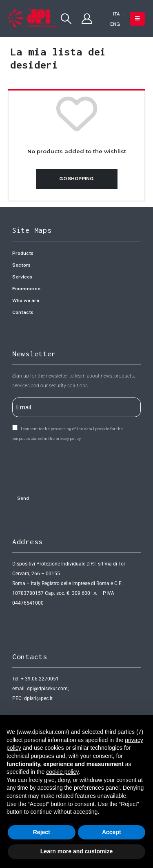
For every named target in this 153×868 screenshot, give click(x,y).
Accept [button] (112, 832)
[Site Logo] (33, 19)
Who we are (26, 300)
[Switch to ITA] (116, 14)
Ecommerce (26, 289)
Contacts (23, 312)
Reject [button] (42, 832)
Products (23, 253)
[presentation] (74, 466)
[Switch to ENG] (115, 24)
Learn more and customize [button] (76, 851)
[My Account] (87, 19)
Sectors (21, 265)
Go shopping (76, 179)
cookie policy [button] (62, 772)
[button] (66, 19)
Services (22, 277)
